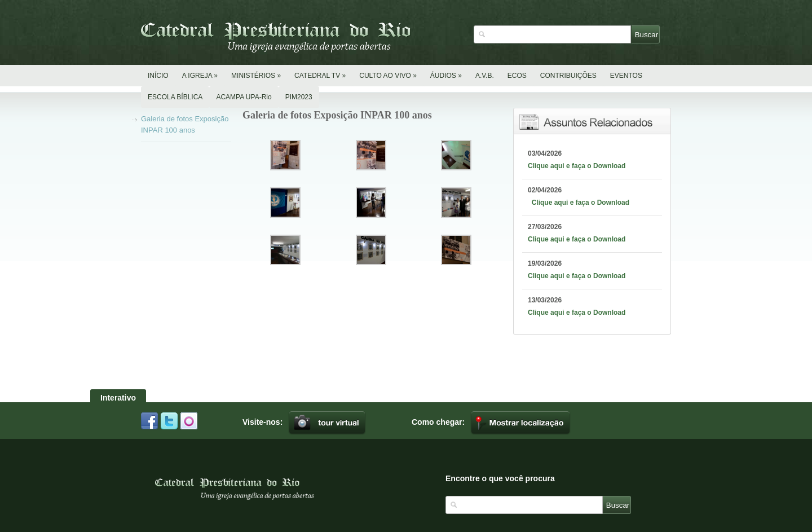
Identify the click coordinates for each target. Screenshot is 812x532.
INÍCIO (158, 76)
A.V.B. (485, 76)
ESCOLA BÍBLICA (175, 97)
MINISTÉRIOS (256, 76)
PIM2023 (299, 97)
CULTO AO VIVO (388, 76)
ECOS (517, 76)
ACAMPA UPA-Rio (244, 97)
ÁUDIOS (446, 76)
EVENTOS (626, 76)
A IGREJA (200, 76)
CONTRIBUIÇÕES (568, 76)
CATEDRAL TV (320, 76)
